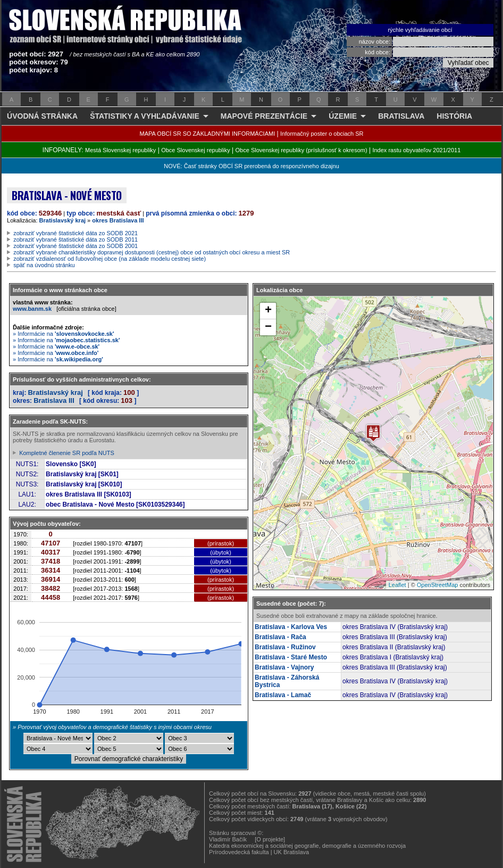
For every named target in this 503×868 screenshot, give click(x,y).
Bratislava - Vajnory (284, 667)
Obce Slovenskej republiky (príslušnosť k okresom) (301, 150)
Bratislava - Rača (280, 637)
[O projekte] (270, 839)
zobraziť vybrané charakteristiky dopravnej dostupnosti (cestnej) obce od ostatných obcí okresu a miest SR (152, 252)
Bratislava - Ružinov (285, 647)
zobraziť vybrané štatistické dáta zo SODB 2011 (76, 239)
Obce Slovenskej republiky (196, 150)
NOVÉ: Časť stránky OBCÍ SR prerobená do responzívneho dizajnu (251, 166)
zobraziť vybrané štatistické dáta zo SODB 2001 (76, 246)
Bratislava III (54, 400)
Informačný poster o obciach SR (322, 134)
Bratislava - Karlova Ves (291, 627)
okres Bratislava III (118, 220)
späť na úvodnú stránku (44, 265)
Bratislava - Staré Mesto (291, 657)
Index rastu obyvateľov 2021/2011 (416, 150)
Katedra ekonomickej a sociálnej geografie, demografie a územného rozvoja (307, 846)
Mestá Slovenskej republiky (120, 150)
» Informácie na (64, 334)
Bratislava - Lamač (283, 695)
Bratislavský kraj (62, 220)
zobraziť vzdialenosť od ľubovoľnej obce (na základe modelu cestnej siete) (110, 259)
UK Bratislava (292, 852)
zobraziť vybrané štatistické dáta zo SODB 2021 (76, 233)
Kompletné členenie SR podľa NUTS (67, 453)
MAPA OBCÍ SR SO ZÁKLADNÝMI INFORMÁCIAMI (208, 134)
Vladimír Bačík (228, 839)
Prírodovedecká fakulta (239, 852)
